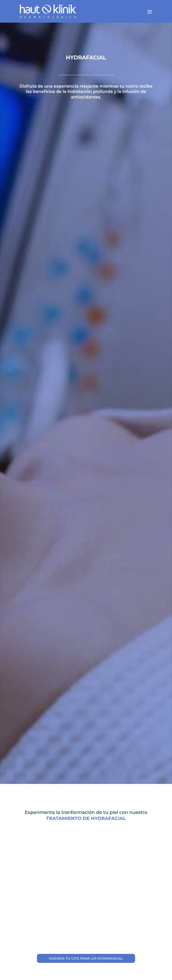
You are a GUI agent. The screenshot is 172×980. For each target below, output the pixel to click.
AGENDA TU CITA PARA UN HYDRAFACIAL (86, 958)
